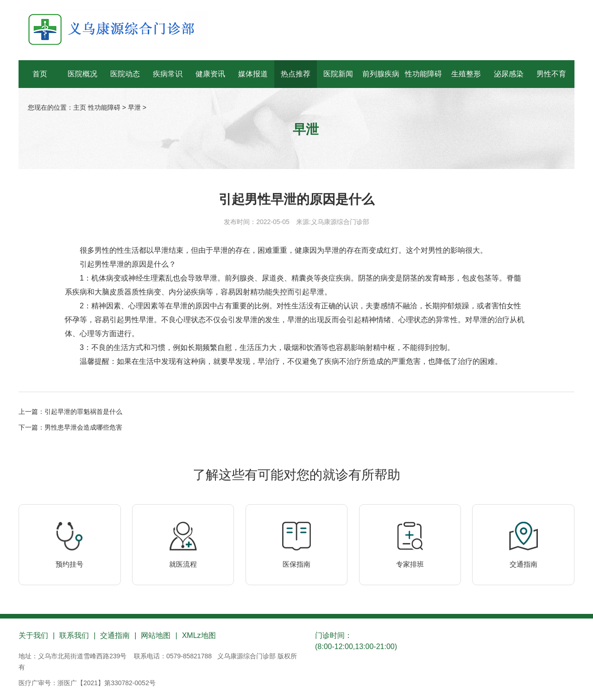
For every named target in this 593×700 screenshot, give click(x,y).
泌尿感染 (509, 74)
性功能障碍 (423, 74)
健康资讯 (210, 74)
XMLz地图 (199, 635)
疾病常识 (168, 74)
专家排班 (410, 564)
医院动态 (125, 74)
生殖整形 (466, 74)
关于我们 (33, 635)
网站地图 (156, 635)
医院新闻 (338, 74)
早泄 (134, 107)
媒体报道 (253, 74)
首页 (40, 74)
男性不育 (551, 74)
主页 (80, 107)
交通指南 (524, 564)
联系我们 (74, 635)
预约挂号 (69, 564)
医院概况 (82, 74)
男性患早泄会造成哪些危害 (83, 427)
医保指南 (296, 564)
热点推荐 (296, 74)
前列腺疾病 (381, 74)
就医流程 (183, 564)
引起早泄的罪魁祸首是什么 (83, 412)
